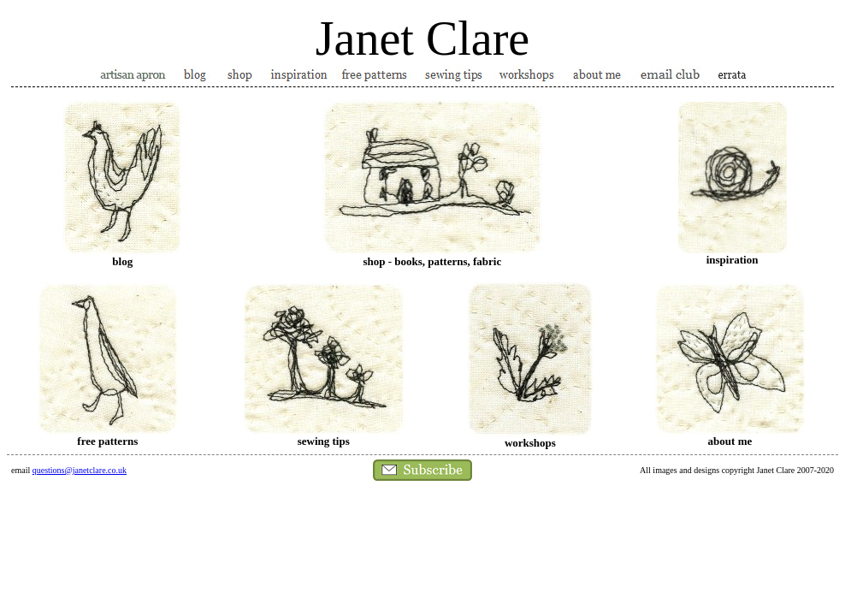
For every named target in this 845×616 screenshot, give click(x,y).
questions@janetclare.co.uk (80, 470)
